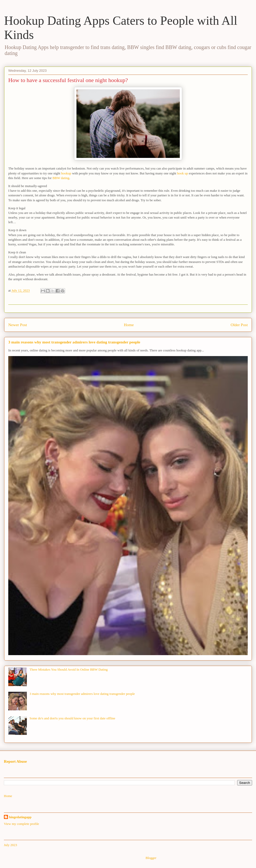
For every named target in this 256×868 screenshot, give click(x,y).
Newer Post (18, 325)
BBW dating (61, 178)
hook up (183, 173)
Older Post (239, 325)
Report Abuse (15, 761)
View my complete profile (21, 824)
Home (129, 325)
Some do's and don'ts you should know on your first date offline (72, 718)
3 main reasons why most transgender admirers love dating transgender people (74, 342)
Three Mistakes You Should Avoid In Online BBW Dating (69, 669)
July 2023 (10, 845)
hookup (66, 173)
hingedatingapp (20, 817)
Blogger (151, 858)
